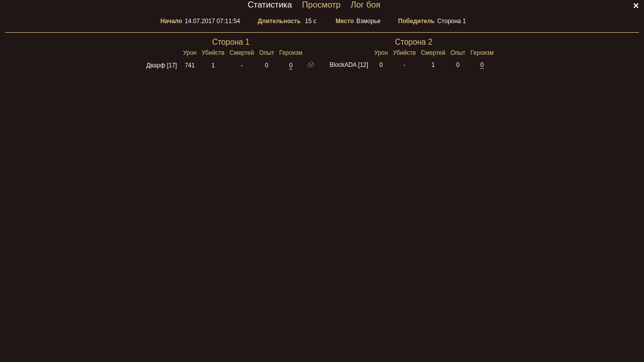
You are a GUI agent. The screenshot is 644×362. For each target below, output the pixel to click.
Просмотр (321, 5)
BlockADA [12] (349, 65)
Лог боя (366, 5)
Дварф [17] (162, 65)
